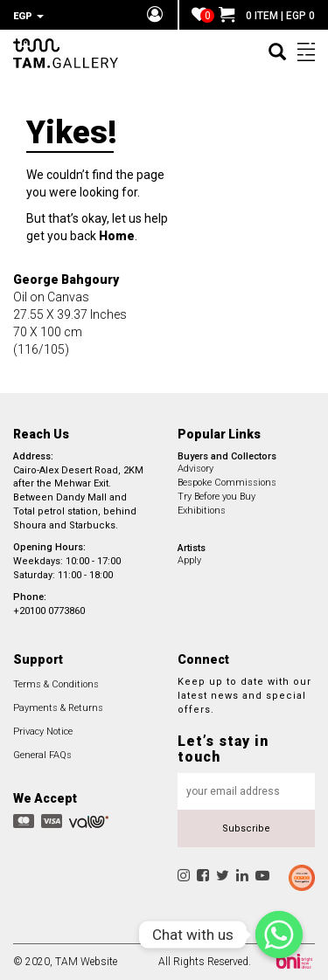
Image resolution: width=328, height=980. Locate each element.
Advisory (195, 469)
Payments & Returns (58, 708)
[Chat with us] (279, 935)
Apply (189, 560)
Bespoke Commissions (227, 483)
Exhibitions (202, 511)
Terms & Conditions (56, 684)
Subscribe (246, 828)
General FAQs (42, 755)
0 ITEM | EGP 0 (267, 16)
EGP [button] (28, 16)
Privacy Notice (43, 732)
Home (117, 236)
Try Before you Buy (216, 497)
